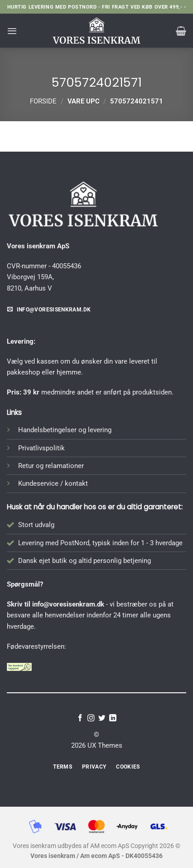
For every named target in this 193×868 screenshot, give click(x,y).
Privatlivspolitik (41, 448)
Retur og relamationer (51, 466)
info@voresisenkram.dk (68, 604)
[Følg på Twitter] (102, 718)
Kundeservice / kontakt (53, 483)
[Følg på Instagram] (91, 718)
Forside (43, 101)
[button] (12, 31)
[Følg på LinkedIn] (113, 718)
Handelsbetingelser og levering (65, 430)
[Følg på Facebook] (80, 718)
